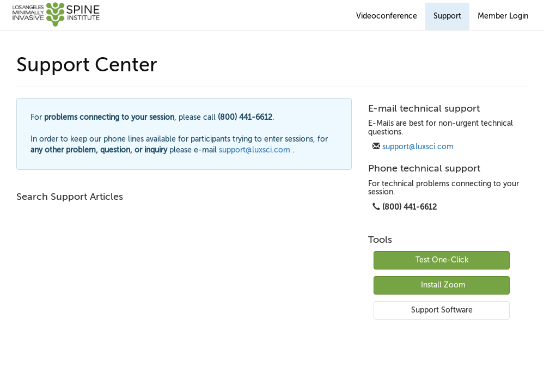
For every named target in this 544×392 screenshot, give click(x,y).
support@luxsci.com (418, 147)
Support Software (442, 310)
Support (447, 16)
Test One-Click (442, 260)
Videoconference (387, 16)
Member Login (503, 16)
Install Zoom (443, 285)
